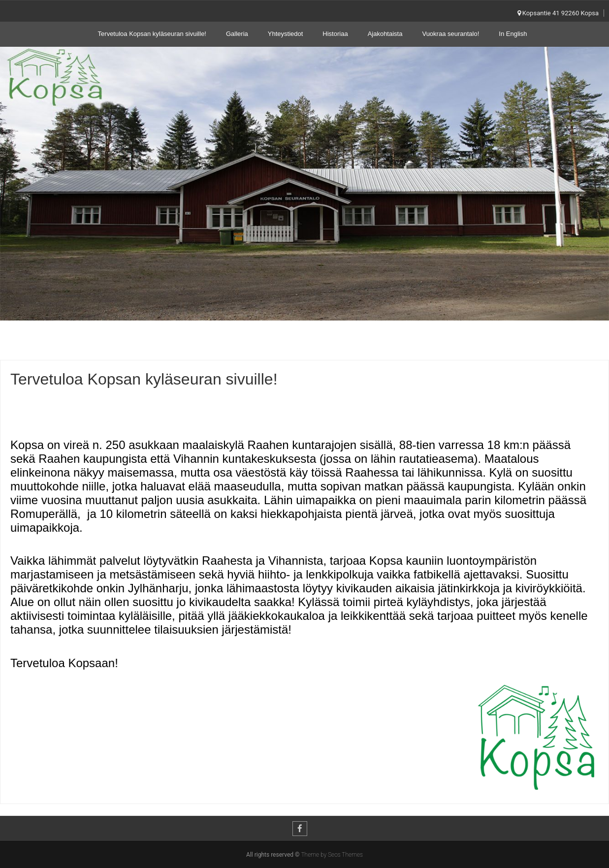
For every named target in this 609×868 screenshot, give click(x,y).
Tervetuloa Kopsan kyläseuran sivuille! (152, 34)
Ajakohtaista (385, 34)
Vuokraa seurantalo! (450, 34)
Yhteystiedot (286, 34)
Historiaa (335, 34)
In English (513, 34)
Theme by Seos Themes (332, 855)
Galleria (237, 34)
